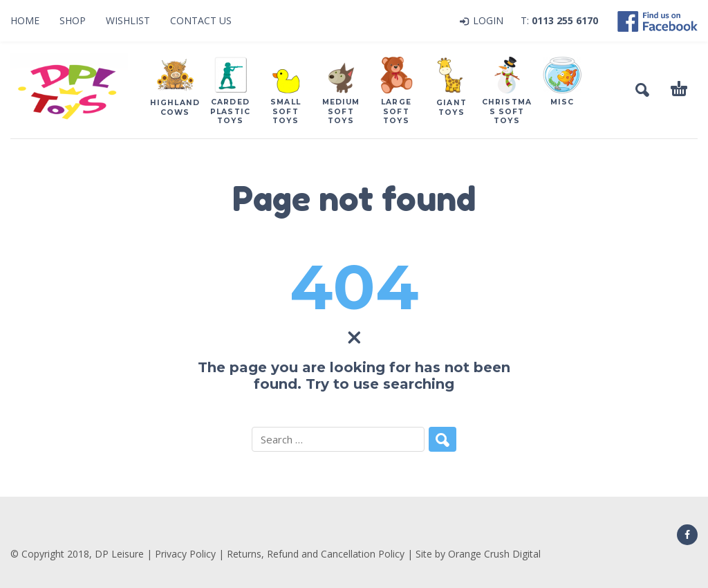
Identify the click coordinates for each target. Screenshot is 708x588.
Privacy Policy (185, 554)
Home (25, 20)
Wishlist (128, 20)
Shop (73, 20)
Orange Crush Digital (494, 554)
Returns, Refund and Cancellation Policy (316, 554)
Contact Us (201, 20)
